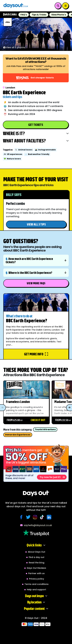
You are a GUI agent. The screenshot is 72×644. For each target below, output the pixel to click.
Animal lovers (24, 150)
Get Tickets (36, 125)
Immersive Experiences (18, 435)
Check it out (38, 420)
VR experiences (13, 154)
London (9, 88)
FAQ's (24, 15)
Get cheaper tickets (35, 78)
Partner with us (36, 573)
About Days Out (37, 552)
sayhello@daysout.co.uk (36, 525)
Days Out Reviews (36, 568)
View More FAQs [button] (36, 283)
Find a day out (37, 557)
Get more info (36, 354)
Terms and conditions (37, 584)
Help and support (36, 590)
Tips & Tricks (39, 15)
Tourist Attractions (45, 429)
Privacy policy (37, 579)
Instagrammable (45, 150)
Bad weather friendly (37, 154)
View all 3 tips (36, 224)
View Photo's (59, 15)
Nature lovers (12, 159)
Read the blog (37, 563)
